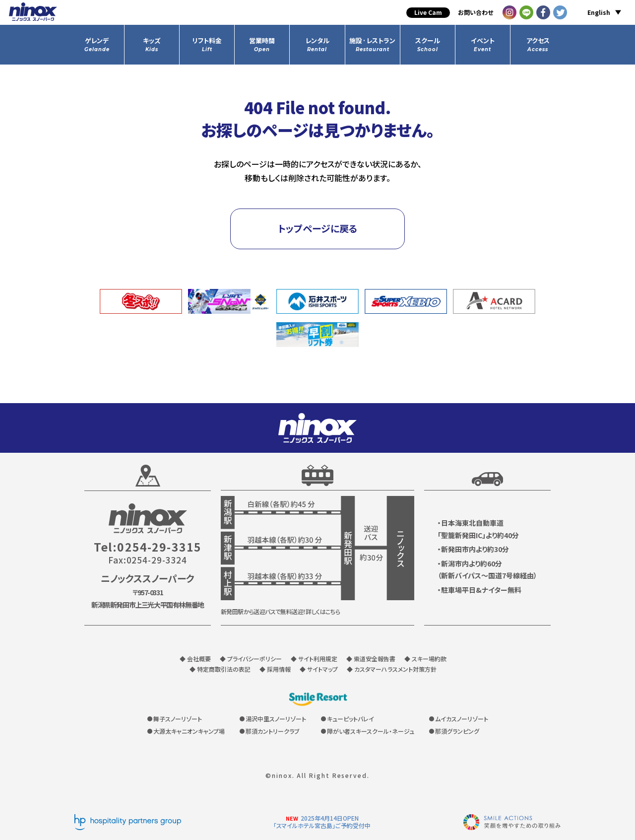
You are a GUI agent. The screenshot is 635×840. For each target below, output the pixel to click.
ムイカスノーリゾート (462, 719)
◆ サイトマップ (319, 669)
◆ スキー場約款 (425, 659)
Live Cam (428, 12)
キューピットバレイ (350, 719)
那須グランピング (457, 731)
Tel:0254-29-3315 (148, 547)
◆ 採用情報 (275, 669)
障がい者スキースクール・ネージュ (371, 731)
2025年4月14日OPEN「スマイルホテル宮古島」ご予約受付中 (322, 822)
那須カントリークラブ (273, 731)
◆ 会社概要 (195, 659)
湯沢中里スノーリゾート (276, 719)
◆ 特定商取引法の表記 (220, 669)
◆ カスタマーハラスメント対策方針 (392, 669)
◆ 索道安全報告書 (371, 659)
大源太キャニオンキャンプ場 (189, 731)
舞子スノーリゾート (178, 719)
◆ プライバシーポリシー (251, 659)
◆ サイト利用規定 (314, 659)
